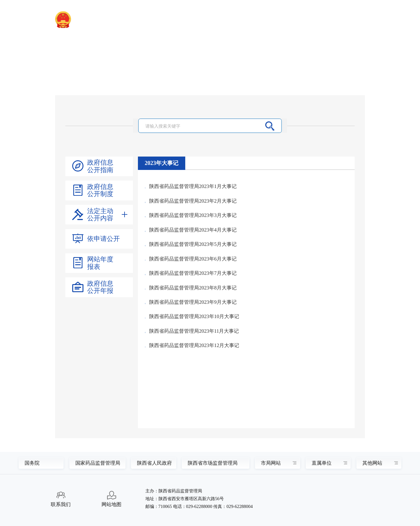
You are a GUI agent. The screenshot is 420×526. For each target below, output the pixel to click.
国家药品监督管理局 (95, 463)
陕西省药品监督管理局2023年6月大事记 (193, 259)
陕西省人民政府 (152, 463)
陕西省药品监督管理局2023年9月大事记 (193, 302)
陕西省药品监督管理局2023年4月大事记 (193, 230)
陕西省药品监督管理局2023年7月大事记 (193, 273)
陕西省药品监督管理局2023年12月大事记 (194, 345)
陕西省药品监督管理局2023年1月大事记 (193, 186)
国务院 (32, 463)
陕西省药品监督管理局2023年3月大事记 (193, 215)
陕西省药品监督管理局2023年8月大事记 (193, 288)
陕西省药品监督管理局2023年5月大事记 (193, 244)
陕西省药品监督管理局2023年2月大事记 (193, 201)
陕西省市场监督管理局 (212, 463)
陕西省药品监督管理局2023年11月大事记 (194, 331)
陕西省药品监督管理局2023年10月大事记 (194, 317)
